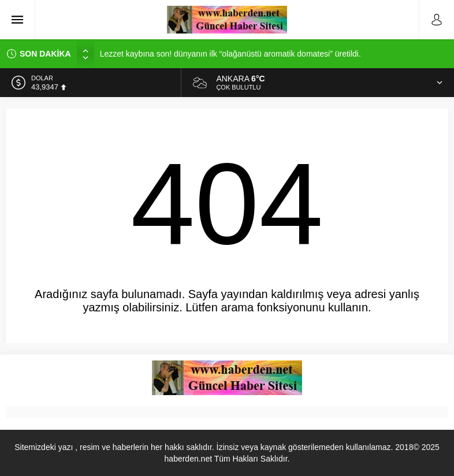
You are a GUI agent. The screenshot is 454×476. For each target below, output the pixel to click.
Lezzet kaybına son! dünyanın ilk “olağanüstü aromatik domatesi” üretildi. (230, 54)
